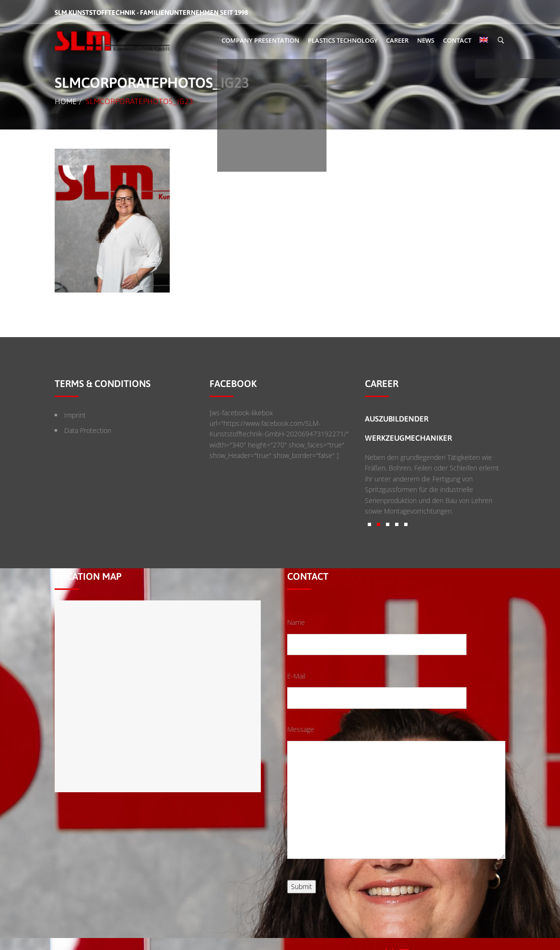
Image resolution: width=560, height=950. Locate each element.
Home (66, 101)
